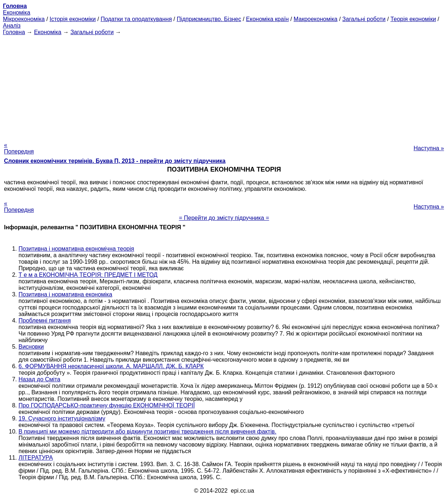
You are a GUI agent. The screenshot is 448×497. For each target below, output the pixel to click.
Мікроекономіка (24, 19)
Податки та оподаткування (136, 19)
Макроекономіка (316, 19)
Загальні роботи (364, 19)
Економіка (17, 13)
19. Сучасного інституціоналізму (62, 418)
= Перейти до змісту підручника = (224, 218)
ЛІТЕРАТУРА (36, 458)
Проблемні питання (45, 321)
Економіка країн (268, 19)
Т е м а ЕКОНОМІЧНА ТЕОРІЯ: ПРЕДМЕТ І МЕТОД (88, 275)
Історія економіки (73, 19)
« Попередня (19, 148)
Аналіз (12, 26)
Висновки (31, 347)
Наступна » (429, 148)
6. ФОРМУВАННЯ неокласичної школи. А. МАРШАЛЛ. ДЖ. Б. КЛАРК (111, 366)
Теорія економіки (413, 19)
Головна (14, 32)
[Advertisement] (224, 86)
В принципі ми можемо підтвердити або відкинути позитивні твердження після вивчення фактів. (147, 432)
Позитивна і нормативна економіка (65, 294)
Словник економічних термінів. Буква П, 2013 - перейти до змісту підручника (115, 161)
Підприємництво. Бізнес (209, 19)
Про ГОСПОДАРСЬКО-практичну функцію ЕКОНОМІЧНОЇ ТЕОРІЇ (107, 405)
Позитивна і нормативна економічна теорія (76, 249)
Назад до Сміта (39, 379)
